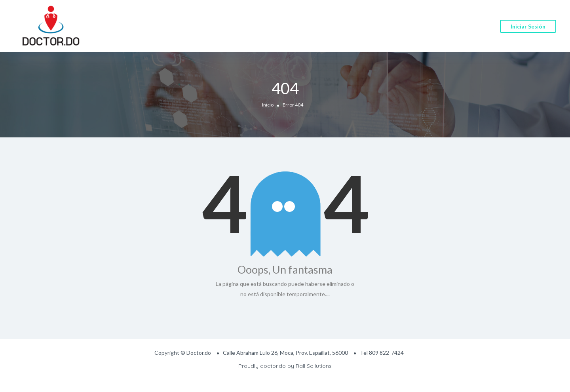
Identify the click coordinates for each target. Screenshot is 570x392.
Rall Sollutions (314, 366)
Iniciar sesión (528, 26)
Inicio (268, 104)
